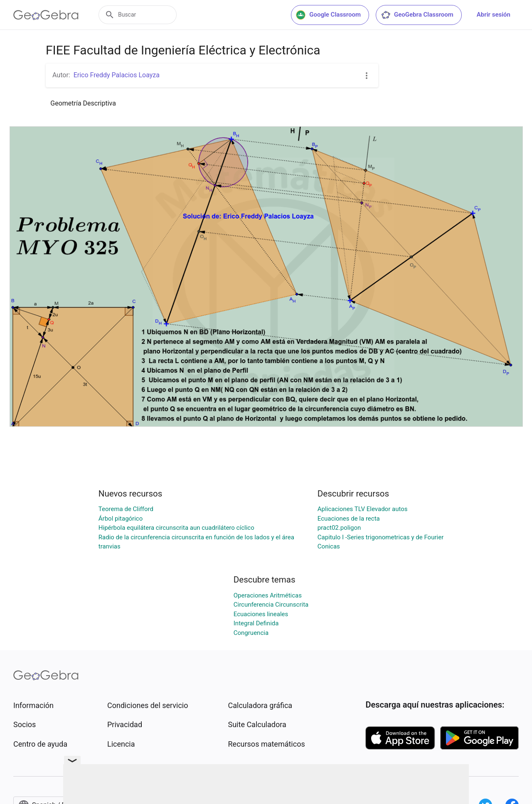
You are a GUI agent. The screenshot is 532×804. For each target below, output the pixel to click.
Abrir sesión (494, 15)
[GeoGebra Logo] (46, 15)
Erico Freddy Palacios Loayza (117, 75)
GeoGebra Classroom (417, 15)
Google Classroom (328, 15)
